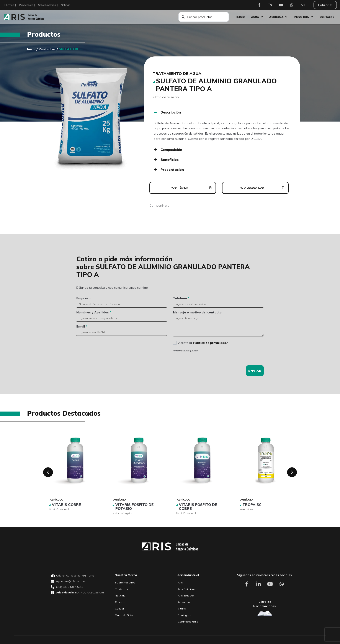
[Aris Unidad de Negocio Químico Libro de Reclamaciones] (265, 613)
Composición (171, 150)
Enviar (255, 371)
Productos (44, 34)
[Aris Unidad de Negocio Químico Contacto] (304, 5)
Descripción (171, 112)
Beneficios (170, 160)
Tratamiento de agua (177, 73)
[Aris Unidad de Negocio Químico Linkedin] (271, 5)
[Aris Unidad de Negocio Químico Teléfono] (78, 587)
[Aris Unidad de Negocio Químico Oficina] (78, 576)
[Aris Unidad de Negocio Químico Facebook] (260, 5)
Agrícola (56, 500)
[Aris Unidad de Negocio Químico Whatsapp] (293, 5)
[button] (222, 112)
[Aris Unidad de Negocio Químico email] (78, 581)
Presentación (172, 170)
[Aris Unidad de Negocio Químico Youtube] (282, 5)
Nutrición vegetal (59, 509)
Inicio (31, 49)
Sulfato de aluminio (165, 97)
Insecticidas (247, 509)
